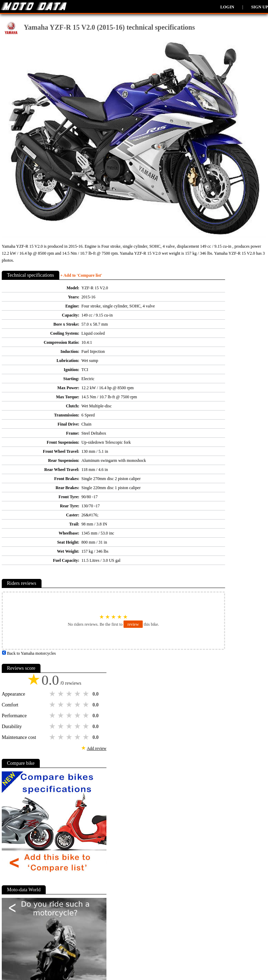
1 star (53, 694)
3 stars (70, 694)
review (133, 624)
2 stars (61, 694)
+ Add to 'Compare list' (81, 275)
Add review (97, 748)
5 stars (87, 694)
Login (227, 7)
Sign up (260, 7)
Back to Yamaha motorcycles (29, 653)
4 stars (78, 694)
